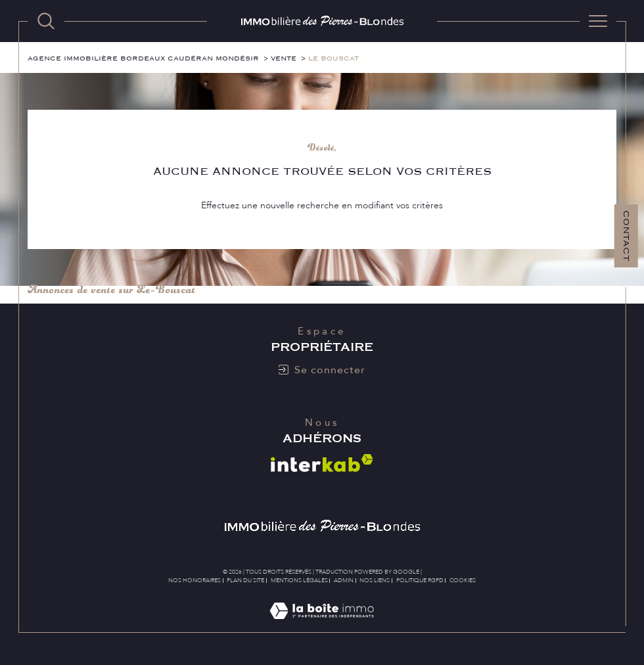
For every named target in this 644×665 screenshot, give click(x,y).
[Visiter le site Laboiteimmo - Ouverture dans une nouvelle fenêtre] (322, 625)
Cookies (463, 580)
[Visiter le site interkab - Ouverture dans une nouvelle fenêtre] (322, 463)
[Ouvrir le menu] (598, 21)
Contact (626, 236)
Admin (344, 580)
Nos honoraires (195, 580)
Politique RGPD (420, 580)
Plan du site (245, 580)
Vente (284, 58)
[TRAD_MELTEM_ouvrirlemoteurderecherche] (46, 21)
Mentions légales (299, 580)
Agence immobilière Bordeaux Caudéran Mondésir (143, 58)
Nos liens (375, 580)
